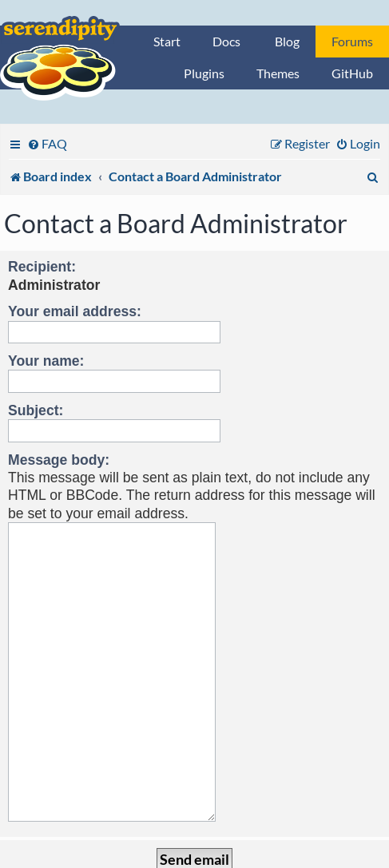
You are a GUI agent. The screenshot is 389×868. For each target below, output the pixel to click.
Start (167, 41)
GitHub (352, 73)
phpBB (130, 841)
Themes (278, 73)
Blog (287, 41)
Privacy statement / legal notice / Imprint (194, 856)
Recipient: (42, 267)
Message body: (59, 460)
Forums (352, 41)
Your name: (46, 361)
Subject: (36, 410)
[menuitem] (47, 143)
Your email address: (75, 311)
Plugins (204, 73)
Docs (226, 41)
